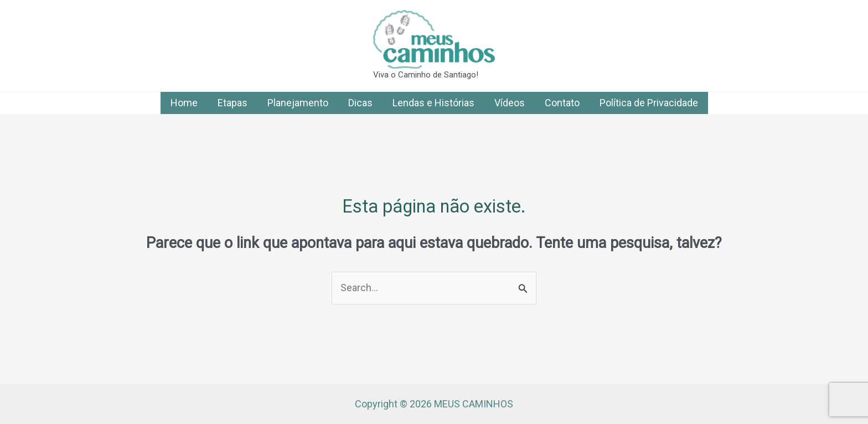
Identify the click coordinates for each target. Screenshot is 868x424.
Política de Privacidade (649, 103)
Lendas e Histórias (433, 103)
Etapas (232, 103)
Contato (562, 103)
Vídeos (510, 103)
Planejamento (298, 103)
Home (184, 103)
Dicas (360, 103)
